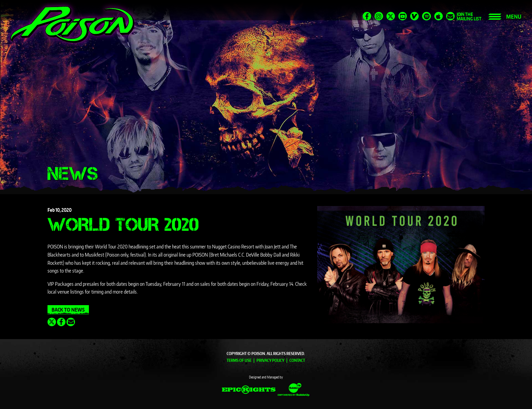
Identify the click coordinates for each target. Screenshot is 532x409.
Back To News (68, 310)
